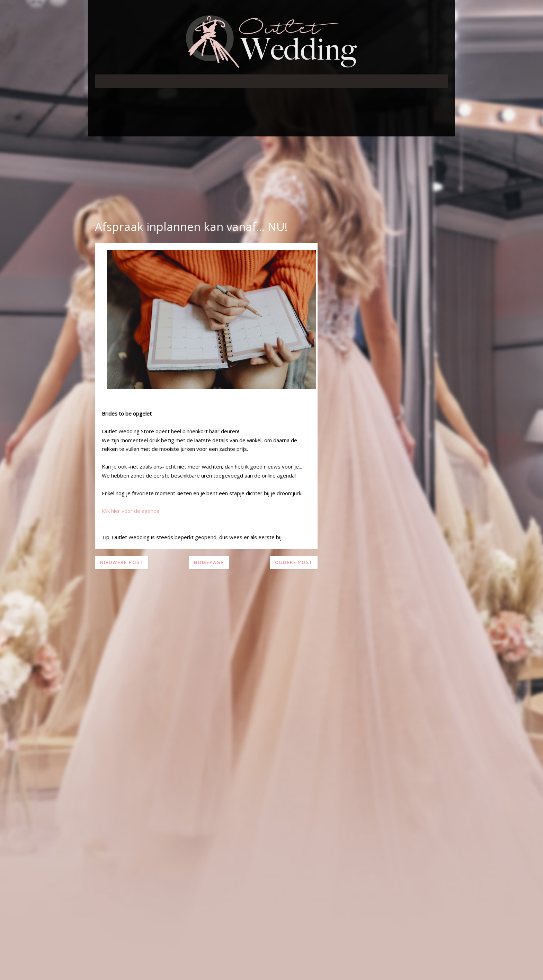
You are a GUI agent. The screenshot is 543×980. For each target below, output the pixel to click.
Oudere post (294, 562)
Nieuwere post (122, 562)
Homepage (209, 562)
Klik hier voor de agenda (131, 511)
